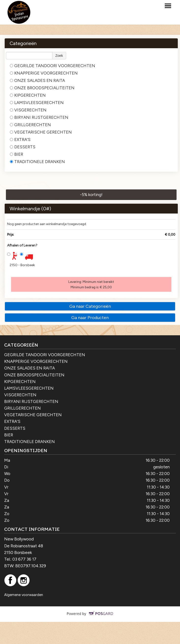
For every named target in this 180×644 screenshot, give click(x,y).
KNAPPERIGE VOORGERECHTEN (44, 73)
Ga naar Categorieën (90, 306)
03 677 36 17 (24, 559)
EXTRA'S (20, 139)
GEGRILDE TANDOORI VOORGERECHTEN (52, 66)
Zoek (59, 56)
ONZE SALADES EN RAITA (37, 80)
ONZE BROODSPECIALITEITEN (42, 88)
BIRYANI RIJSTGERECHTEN (39, 117)
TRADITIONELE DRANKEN (37, 162)
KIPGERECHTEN (28, 95)
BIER (16, 154)
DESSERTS (23, 147)
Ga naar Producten (90, 318)
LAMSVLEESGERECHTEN (37, 103)
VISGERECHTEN (28, 110)
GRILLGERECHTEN (30, 125)
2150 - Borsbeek (22, 265)
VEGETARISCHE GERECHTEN (41, 132)
